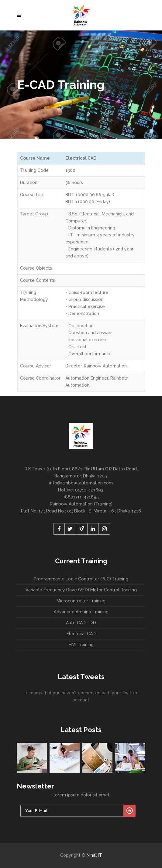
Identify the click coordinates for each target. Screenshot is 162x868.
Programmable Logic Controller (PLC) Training (81, 579)
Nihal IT (94, 855)
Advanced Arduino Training (81, 612)
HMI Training (81, 645)
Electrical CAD (81, 634)
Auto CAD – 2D (81, 623)
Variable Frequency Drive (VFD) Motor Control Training (81, 590)
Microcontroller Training (81, 601)
